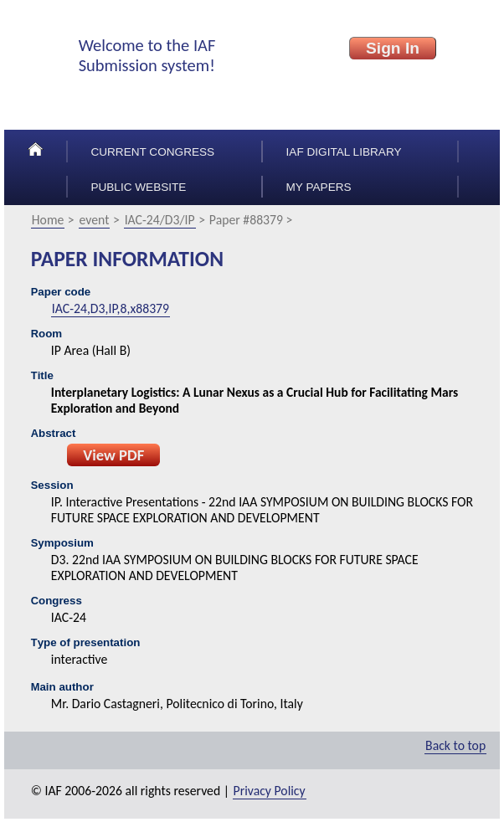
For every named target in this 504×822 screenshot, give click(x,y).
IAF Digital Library (344, 152)
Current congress (152, 152)
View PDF (113, 455)
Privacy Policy (270, 791)
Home (48, 220)
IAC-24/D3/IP (160, 220)
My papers (319, 187)
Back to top (455, 745)
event (95, 220)
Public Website (138, 187)
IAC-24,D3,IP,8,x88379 (111, 308)
